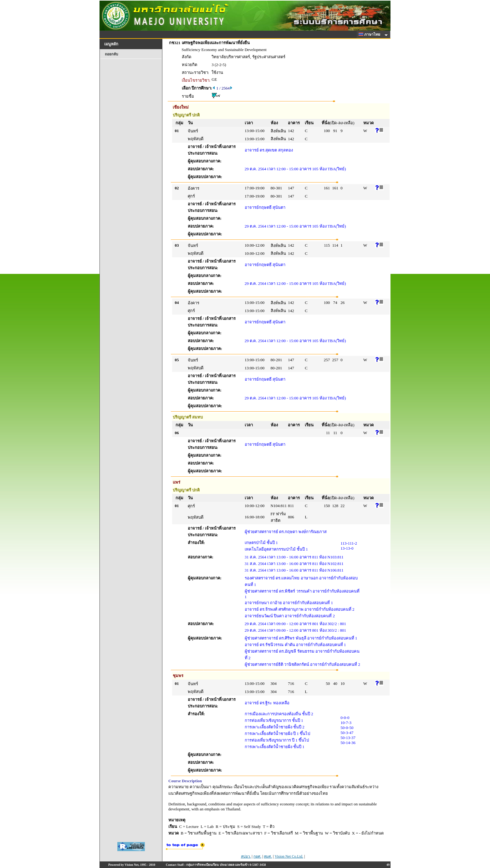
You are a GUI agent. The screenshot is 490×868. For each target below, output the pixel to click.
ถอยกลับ (111, 54)
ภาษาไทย (370, 34)
